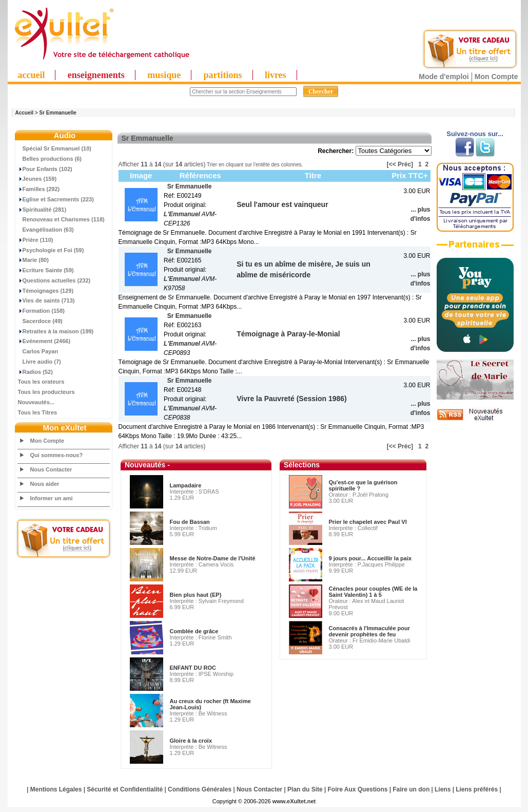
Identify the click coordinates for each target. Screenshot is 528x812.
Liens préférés (477, 789)
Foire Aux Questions (358, 789)
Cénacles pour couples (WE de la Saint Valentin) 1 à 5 (373, 592)
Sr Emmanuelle (57, 113)
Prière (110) (36, 240)
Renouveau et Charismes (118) (61, 219)
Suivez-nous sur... (475, 134)
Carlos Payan (38, 351)
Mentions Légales (56, 789)
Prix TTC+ (409, 175)
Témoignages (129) (46, 291)
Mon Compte (496, 77)
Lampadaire (186, 485)
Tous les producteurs (46, 392)
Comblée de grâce (194, 631)
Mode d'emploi (444, 77)
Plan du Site (305, 789)
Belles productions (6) (50, 159)
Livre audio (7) (40, 362)
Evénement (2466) (44, 341)
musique (164, 75)
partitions (223, 75)
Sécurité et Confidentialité (125, 789)
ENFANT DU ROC (193, 668)
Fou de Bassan (190, 522)
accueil (32, 75)
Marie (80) (33, 260)
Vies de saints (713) (46, 300)
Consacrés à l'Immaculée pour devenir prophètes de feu (370, 631)
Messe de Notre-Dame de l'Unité (213, 558)
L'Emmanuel (182, 214)
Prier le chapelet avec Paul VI (368, 522)
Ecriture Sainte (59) (46, 270)
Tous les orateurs (41, 382)
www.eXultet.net (294, 801)
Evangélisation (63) (46, 230)
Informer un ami (52, 498)
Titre (313, 175)
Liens (443, 789)
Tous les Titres (38, 412)
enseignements (96, 75)
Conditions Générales (200, 789)
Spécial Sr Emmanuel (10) (55, 148)
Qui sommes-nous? (57, 455)
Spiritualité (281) (42, 210)
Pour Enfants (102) (45, 169)
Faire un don (411, 789)
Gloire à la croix (191, 741)
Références (200, 175)
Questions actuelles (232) (54, 280)
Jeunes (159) (37, 179)
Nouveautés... (36, 402)
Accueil (25, 113)
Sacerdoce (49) (40, 321)
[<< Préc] (400, 164)
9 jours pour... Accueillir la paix (370, 558)
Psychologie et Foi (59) (51, 250)
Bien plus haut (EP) (196, 595)
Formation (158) (42, 311)
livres (276, 75)
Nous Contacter (51, 469)
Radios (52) (35, 372)
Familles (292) (39, 189)
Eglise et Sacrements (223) (56, 199)
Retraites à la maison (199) (56, 331)
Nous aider (45, 484)
